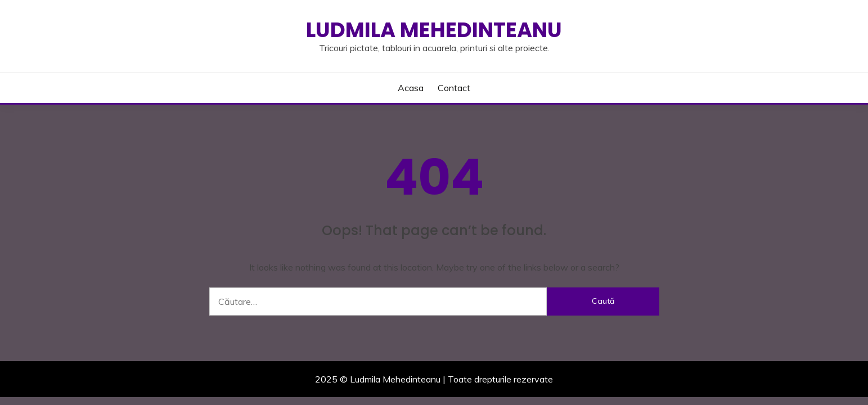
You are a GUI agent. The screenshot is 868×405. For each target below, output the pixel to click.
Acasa (411, 88)
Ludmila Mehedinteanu (434, 30)
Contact (454, 88)
